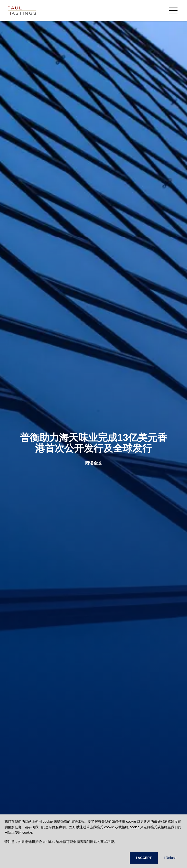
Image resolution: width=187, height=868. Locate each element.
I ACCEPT (144, 858)
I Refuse (170, 858)
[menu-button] (173, 10)
